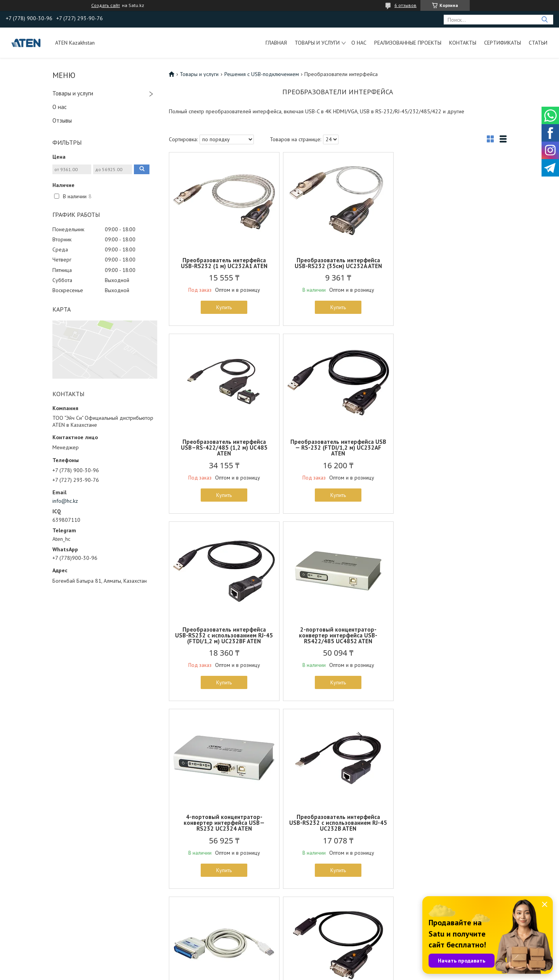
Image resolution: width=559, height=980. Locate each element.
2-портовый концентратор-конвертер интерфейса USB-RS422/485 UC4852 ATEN (451, 453)
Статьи (538, 43)
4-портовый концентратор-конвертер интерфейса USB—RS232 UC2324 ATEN (224, 641)
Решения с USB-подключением (262, 74)
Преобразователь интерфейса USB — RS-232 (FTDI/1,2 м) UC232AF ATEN (224, 453)
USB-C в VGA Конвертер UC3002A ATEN (451, 826)
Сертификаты (503, 43)
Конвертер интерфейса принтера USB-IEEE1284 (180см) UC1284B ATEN (451, 641)
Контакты (463, 43)
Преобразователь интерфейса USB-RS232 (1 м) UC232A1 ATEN (224, 263)
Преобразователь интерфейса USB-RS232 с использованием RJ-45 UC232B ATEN (338, 641)
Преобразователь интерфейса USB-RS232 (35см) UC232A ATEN (338, 263)
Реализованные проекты (408, 43)
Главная (276, 43)
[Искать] (544, 20)
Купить (224, 307)
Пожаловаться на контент (348, 972)
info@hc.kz (65, 501)
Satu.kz (313, 965)
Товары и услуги (317, 43)
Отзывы (62, 120)
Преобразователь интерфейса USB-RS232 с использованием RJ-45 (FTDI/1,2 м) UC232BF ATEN (338, 453)
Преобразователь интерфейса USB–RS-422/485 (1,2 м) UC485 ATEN (451, 266)
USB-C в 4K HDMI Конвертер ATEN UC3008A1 (338, 826)
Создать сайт (106, 5)
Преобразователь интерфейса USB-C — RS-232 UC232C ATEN (224, 826)
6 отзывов (405, 5)
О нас (359, 43)
